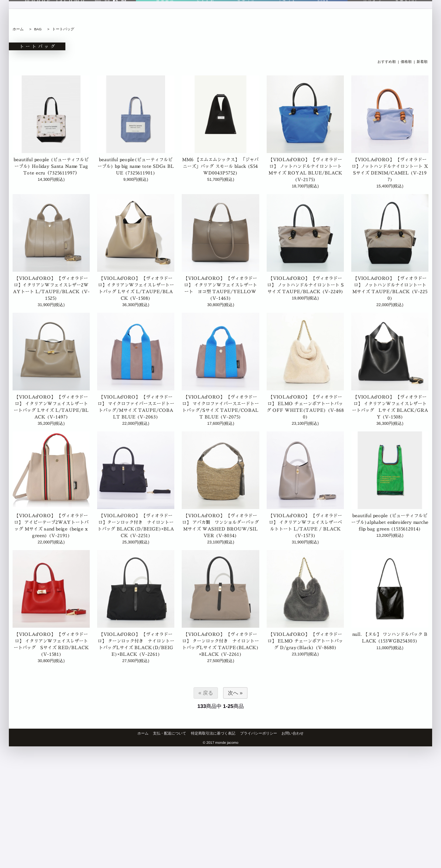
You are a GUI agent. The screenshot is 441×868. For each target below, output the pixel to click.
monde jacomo (56, 17)
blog (98, 17)
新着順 (422, 62)
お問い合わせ (293, 733)
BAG (38, 29)
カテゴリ (242, 17)
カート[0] (407, 17)
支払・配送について (170, 733)
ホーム (18, 29)
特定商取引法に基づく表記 (213, 733)
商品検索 (320, 17)
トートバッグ (63, 29)
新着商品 (165, 17)
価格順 (406, 62)
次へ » (235, 693)
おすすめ (204, 17)
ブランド (282, 17)
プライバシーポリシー (259, 733)
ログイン (373, 17)
